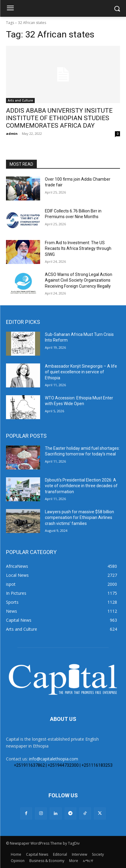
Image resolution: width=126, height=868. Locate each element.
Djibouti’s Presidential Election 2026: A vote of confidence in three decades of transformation (81, 486)
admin (12, 133)
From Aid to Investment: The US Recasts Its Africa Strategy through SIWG (78, 249)
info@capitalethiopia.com (54, 759)
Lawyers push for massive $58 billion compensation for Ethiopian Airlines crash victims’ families (79, 518)
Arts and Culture (20, 100)
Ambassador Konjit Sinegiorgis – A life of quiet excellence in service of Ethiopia (81, 372)
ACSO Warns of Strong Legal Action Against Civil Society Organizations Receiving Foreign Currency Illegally (79, 280)
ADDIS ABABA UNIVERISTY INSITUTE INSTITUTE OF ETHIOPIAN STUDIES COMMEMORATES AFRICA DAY (59, 118)
